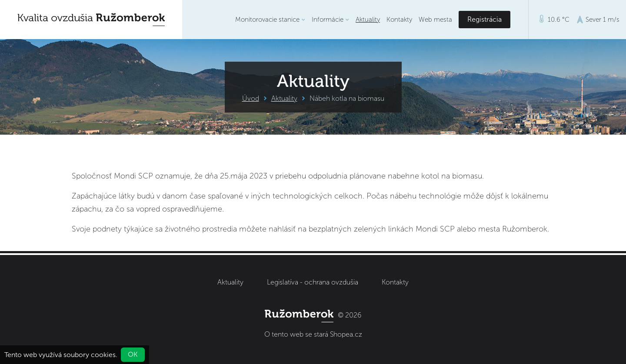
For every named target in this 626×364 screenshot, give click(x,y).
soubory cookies (90, 354)
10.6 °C (554, 19)
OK (133, 354)
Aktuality (368, 20)
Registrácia (484, 19)
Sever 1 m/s (598, 20)
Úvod (251, 98)
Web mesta (435, 20)
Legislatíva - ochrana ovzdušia (313, 282)
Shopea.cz (346, 334)
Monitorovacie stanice (270, 20)
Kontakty (399, 20)
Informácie (330, 20)
